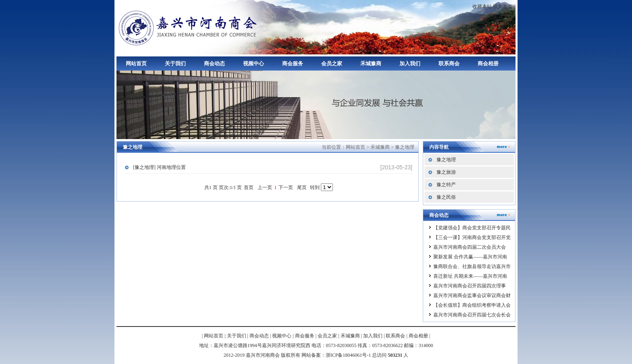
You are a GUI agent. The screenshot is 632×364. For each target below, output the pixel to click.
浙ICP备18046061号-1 (348, 355)
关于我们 (175, 63)
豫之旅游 (446, 172)
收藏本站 (482, 6)
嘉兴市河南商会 (189, 27)
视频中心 (254, 63)
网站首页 (136, 63)
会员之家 (332, 63)
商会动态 (214, 63)
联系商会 (449, 63)
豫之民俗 (446, 197)
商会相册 (488, 63)
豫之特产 (446, 185)
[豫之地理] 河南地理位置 (159, 167)
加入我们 (410, 63)
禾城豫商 (371, 63)
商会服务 (293, 63)
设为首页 (503, 6)
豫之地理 (405, 147)
